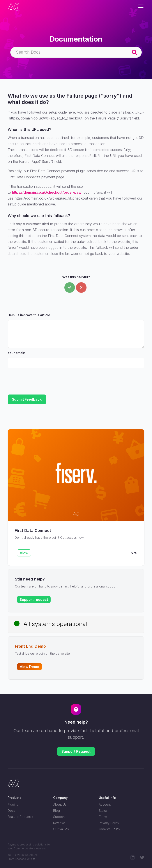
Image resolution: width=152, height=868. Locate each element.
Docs (11, 811)
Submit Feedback (27, 399)
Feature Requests (20, 817)
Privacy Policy (109, 823)
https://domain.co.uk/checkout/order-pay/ (47, 192)
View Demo (29, 667)
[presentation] (41, 379)
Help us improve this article (29, 315)
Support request (34, 600)
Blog (57, 811)
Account (105, 804)
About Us (60, 804)
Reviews (59, 823)
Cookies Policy (110, 829)
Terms (103, 817)
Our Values (61, 829)
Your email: (16, 353)
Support (59, 817)
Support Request (76, 751)
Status (103, 811)
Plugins (13, 804)
